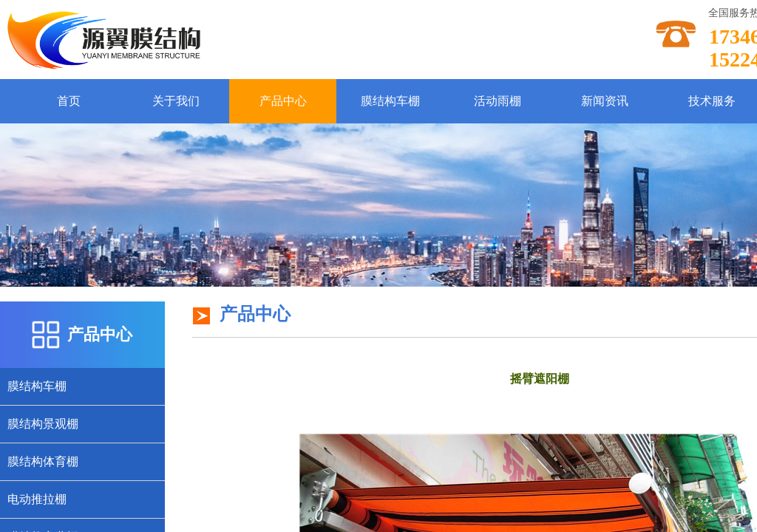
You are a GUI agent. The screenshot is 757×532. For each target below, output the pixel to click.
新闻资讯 (605, 101)
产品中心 (283, 101)
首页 (69, 101)
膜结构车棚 (390, 101)
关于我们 (176, 101)
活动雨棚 (498, 101)
